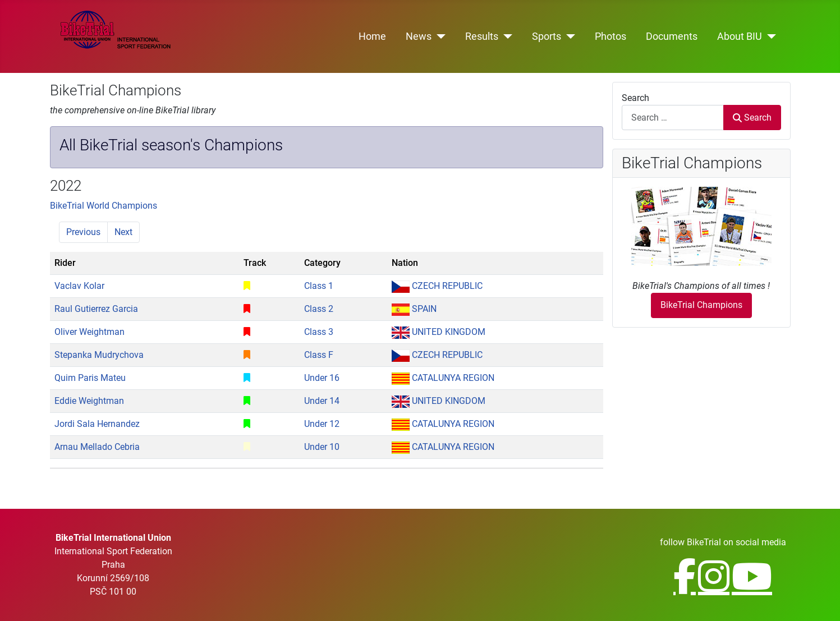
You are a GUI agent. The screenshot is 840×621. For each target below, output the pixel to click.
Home (372, 36)
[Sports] (568, 36)
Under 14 (322, 401)
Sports (547, 36)
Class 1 (319, 286)
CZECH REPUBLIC (437, 286)
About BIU (740, 36)
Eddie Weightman (89, 401)
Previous (83, 232)
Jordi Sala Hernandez (97, 424)
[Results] (505, 36)
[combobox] (673, 118)
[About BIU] (769, 36)
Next (123, 232)
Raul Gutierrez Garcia (96, 309)
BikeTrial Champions (701, 305)
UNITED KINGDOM (439, 332)
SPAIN (414, 309)
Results (482, 36)
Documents (672, 36)
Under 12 (322, 424)
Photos (611, 36)
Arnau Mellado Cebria (97, 447)
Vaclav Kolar (79, 286)
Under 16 (322, 378)
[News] (439, 36)
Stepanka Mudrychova (99, 355)
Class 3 (319, 332)
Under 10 (322, 447)
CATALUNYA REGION (443, 378)
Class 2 (319, 309)
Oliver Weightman (89, 332)
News (419, 36)
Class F (319, 355)
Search (635, 98)
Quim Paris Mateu (90, 378)
